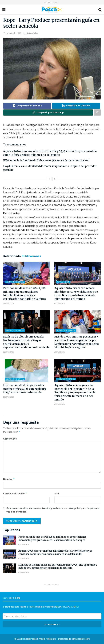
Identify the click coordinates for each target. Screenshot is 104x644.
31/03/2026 (9, 304)
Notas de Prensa (15, 282)
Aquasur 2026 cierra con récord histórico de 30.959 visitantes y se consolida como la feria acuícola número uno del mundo (50, 153)
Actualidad (32, 33)
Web (57, 493)
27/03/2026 (60, 304)
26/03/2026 (9, 352)
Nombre (9, 479)
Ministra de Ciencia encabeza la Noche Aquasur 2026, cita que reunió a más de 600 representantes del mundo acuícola (26, 342)
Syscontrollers (83, 639)
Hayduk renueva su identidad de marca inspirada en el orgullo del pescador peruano (50, 168)
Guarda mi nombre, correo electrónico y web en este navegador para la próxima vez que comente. (53, 510)
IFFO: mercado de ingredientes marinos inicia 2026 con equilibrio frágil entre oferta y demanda (25, 389)
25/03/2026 (60, 352)
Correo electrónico (15, 494)
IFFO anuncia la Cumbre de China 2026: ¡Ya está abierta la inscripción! (46, 161)
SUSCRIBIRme (52, 624)
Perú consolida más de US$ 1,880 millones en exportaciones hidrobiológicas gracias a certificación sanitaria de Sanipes (24, 294)
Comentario (10, 439)
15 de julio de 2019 (12, 33)
